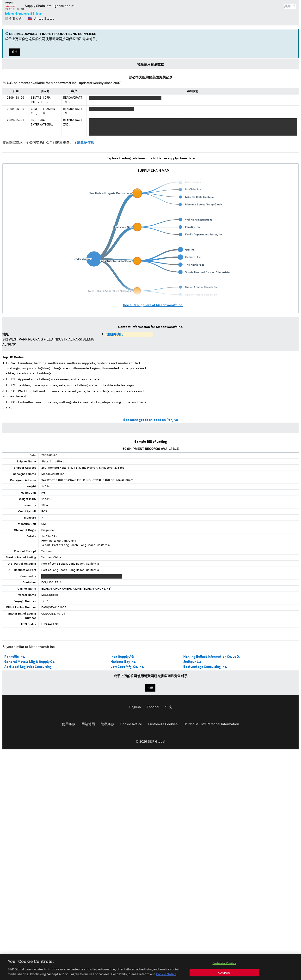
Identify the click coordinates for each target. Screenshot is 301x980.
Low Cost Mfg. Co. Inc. (127, 667)
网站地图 (88, 724)
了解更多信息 (84, 143)
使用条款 (69, 724)
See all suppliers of (153, 305)
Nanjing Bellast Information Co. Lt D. (212, 657)
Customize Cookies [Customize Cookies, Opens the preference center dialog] (224, 968)
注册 (15, 52)
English (135, 707)
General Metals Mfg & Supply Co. (30, 662)
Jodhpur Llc (192, 662)
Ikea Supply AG (122, 657)
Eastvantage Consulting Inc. (205, 667)
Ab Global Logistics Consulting (28, 667)
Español (153, 707)
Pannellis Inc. (15, 657)
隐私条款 (108, 724)
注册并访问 (115, 335)
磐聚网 (15, 6)
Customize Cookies (163, 724)
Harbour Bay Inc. (123, 662)
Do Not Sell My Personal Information (211, 724)
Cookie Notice (131, 724)
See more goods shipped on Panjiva (151, 420)
